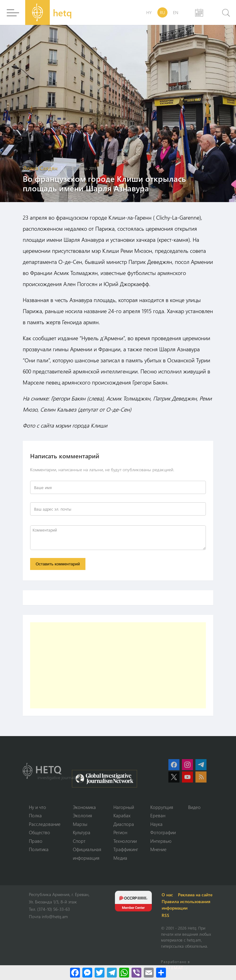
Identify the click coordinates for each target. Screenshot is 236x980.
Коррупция (162, 807)
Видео (194, 807)
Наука (156, 824)
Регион (120, 832)
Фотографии (163, 832)
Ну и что (37, 807)
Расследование (45, 824)
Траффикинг (126, 849)
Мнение (158, 849)
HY (149, 12)
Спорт (79, 841)
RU (162, 12)
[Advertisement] (118, 665)
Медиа (120, 858)
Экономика (84, 807)
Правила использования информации (186, 905)
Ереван (158, 815)
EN (176, 12)
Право (36, 841)
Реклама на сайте (195, 895)
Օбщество (39, 832)
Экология (82, 815)
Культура (82, 832)
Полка (35, 815)
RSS (165, 915)
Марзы (80, 824)
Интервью (161, 841)
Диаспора (124, 824)
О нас (167, 895)
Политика (39, 849)
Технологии (125, 841)
